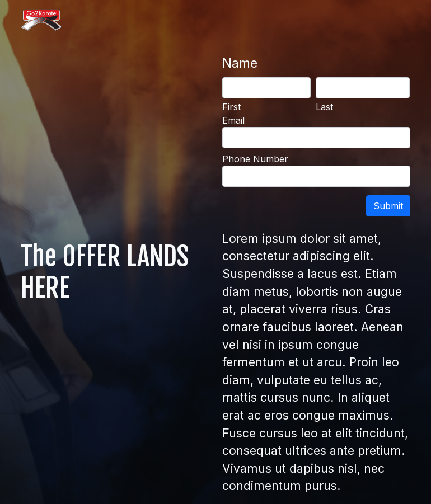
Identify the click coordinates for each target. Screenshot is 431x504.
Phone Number (255, 159)
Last (324, 107)
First (231, 107)
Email (233, 120)
